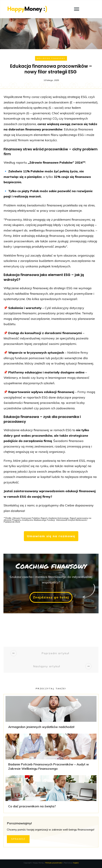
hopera (76, 863)
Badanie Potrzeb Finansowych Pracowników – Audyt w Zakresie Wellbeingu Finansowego (51, 754)
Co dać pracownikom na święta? (51, 793)
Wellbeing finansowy (51, 58)
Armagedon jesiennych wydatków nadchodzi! (51, 714)
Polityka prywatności (54, 863)
